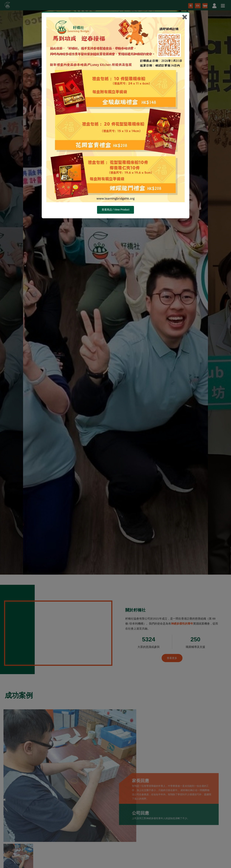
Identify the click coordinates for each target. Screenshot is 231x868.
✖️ (185, 17)
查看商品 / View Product (115, 210)
